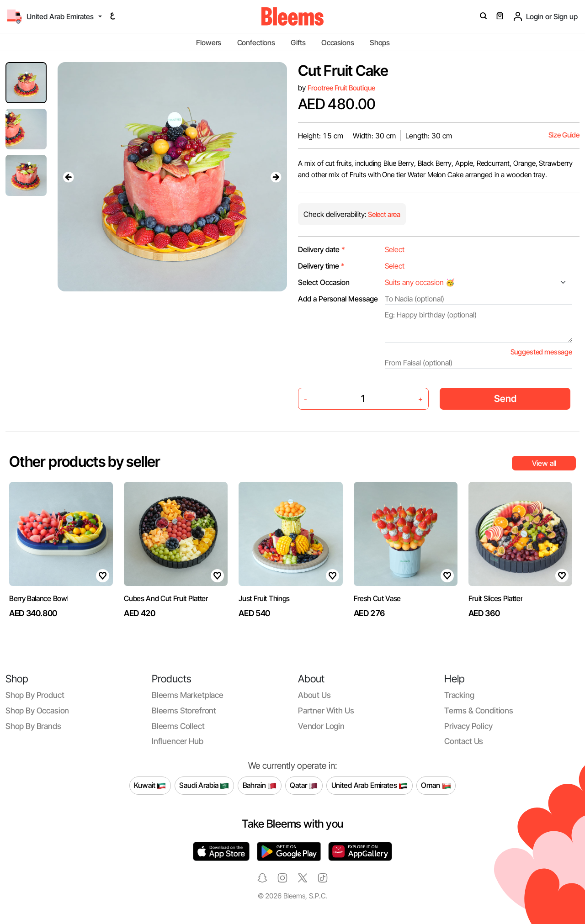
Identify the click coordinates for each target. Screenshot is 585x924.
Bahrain (260, 786)
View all (544, 463)
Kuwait (150, 786)
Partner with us (326, 710)
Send (505, 399)
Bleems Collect (178, 726)
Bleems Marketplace (188, 695)
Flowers (209, 42)
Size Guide (564, 135)
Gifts (298, 42)
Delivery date (322, 249)
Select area (383, 214)
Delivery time (321, 266)
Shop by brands (33, 726)
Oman (436, 786)
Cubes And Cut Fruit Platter (166, 598)
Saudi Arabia (204, 786)
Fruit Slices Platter (496, 598)
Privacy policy (468, 726)
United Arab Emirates (370, 786)
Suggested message (541, 352)
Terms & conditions (479, 710)
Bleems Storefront (184, 710)
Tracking (459, 695)
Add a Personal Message (338, 299)
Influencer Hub (178, 741)
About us (314, 695)
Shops (380, 42)
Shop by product (35, 695)
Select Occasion (324, 282)
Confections (256, 42)
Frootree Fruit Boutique (341, 88)
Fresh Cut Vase (378, 598)
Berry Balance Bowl (39, 598)
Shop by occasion (37, 710)
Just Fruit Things (264, 598)
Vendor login (321, 726)
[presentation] (69, 177)
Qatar (304, 786)
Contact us (464, 741)
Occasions (338, 42)
